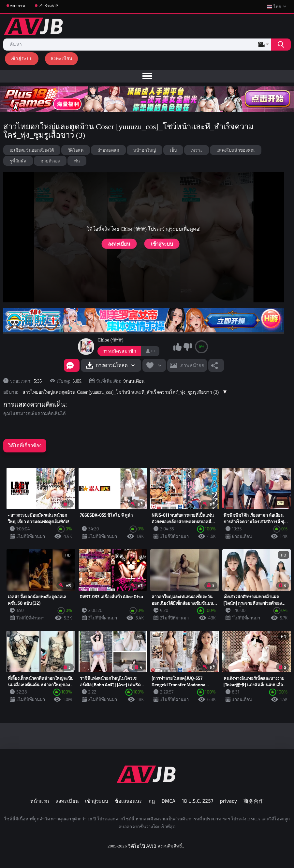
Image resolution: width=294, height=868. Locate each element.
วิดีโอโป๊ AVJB (142, 846)
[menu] (147, 76)
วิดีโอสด (76, 150)
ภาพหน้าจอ (192, 365)
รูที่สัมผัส (18, 161)
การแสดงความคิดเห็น (34, 404)
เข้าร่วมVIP (48, 6)
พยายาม (18, 6)
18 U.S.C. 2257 (198, 801)
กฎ (152, 801)
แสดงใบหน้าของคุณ (236, 150)
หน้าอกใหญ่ (145, 150)
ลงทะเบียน (62, 58)
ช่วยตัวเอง (50, 161)
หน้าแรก (40, 801)
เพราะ (197, 150)
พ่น (77, 161)
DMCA (169, 801)
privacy (228, 801)
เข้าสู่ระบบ (22, 58)
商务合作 (254, 801)
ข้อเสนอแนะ (128, 801)
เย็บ (173, 150)
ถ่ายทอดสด (108, 150)
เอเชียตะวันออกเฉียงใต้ (32, 150)
